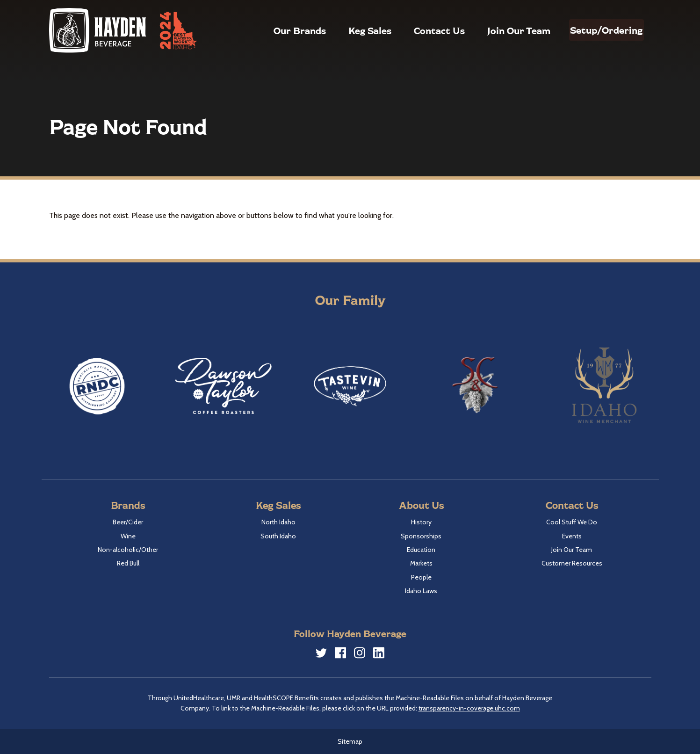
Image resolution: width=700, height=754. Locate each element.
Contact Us (419, 30)
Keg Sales (350, 30)
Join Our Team (499, 30)
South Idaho (278, 536)
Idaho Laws (421, 591)
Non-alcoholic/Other (128, 550)
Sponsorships (421, 536)
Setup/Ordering (596, 30)
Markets (421, 563)
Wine (128, 536)
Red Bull (128, 563)
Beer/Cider (128, 522)
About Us (421, 505)
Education (421, 550)
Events (572, 536)
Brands (128, 505)
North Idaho (278, 522)
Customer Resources (572, 563)
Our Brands (280, 30)
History (421, 522)
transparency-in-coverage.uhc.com (469, 708)
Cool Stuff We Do (572, 522)
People (421, 577)
